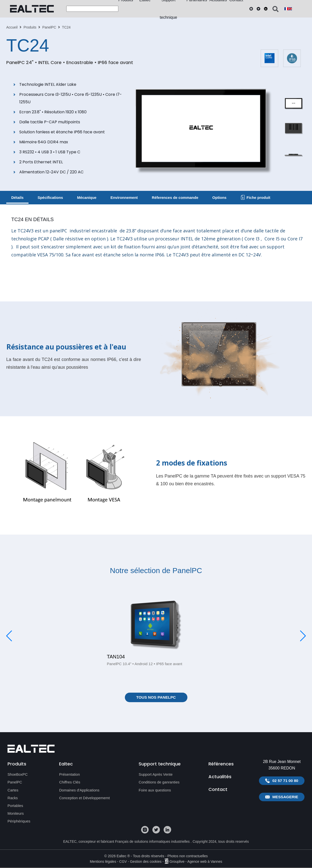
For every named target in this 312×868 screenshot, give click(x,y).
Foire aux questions (155, 791)
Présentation (70, 775)
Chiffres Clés (70, 783)
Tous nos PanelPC (156, 698)
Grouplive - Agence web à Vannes (196, 862)
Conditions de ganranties (159, 783)
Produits (30, 27)
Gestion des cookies (146, 862)
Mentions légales (103, 862)
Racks (13, 798)
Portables (15, 806)
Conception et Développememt (85, 798)
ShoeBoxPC (18, 775)
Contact (218, 791)
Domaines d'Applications (80, 791)
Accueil (12, 27)
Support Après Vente (156, 775)
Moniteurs (16, 814)
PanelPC (49, 27)
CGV (123, 862)
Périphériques (19, 822)
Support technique (160, 764)
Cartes (13, 791)
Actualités (220, 777)
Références (221, 764)
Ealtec (66, 764)
